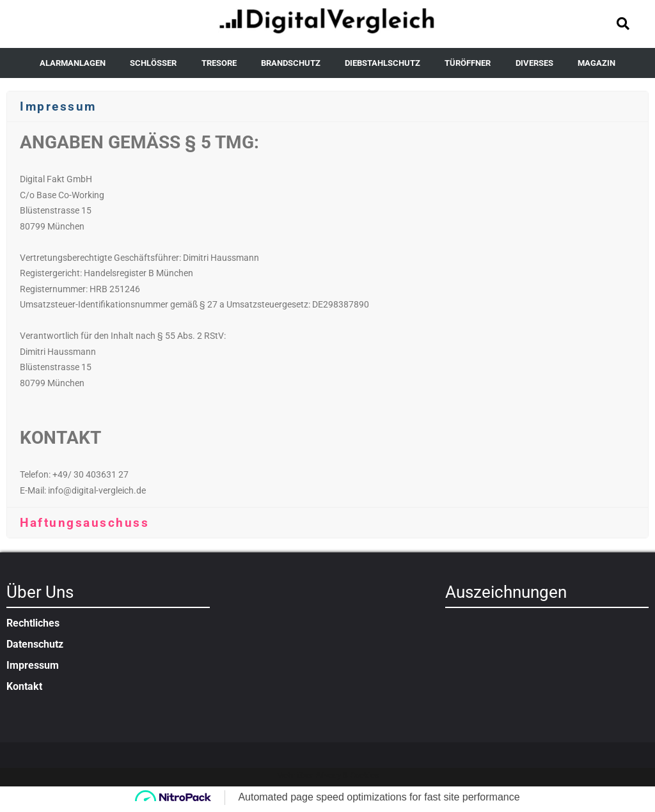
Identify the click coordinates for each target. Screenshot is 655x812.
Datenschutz (35, 644)
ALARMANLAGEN (73, 63)
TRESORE (219, 63)
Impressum (33, 665)
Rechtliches (33, 623)
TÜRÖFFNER (468, 63)
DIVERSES (534, 63)
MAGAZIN (596, 63)
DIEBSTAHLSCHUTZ (383, 63)
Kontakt (24, 686)
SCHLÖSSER (153, 63)
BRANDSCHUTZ (291, 63)
